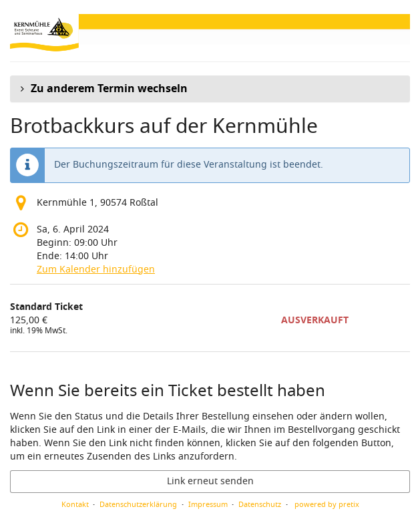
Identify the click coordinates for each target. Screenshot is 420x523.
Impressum (208, 504)
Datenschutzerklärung (138, 504)
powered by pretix (327, 504)
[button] (210, 89)
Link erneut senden (210, 481)
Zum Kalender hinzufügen (96, 270)
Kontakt (75, 504)
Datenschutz (260, 504)
